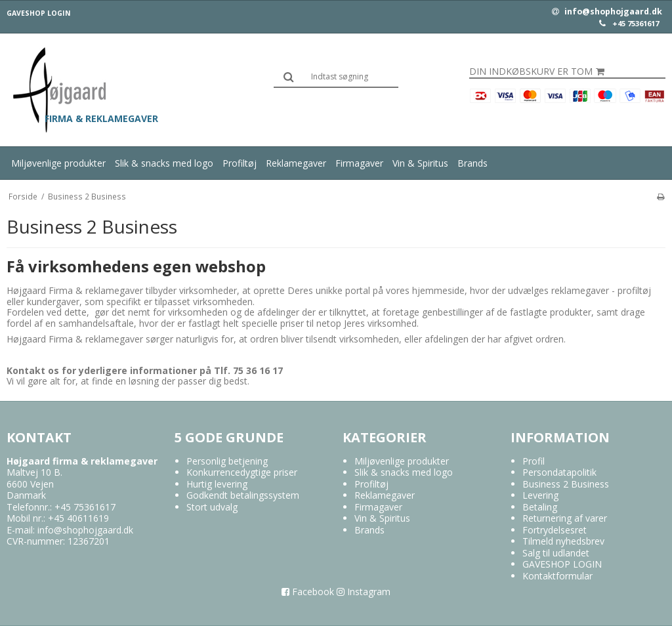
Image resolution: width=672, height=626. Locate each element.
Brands (472, 163)
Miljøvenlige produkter (58, 163)
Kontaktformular (557, 576)
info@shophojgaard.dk (607, 12)
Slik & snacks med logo (164, 163)
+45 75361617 (636, 24)
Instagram (364, 592)
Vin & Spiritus (420, 163)
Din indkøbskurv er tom (537, 72)
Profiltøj (240, 163)
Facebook (308, 592)
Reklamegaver (296, 163)
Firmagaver (359, 163)
